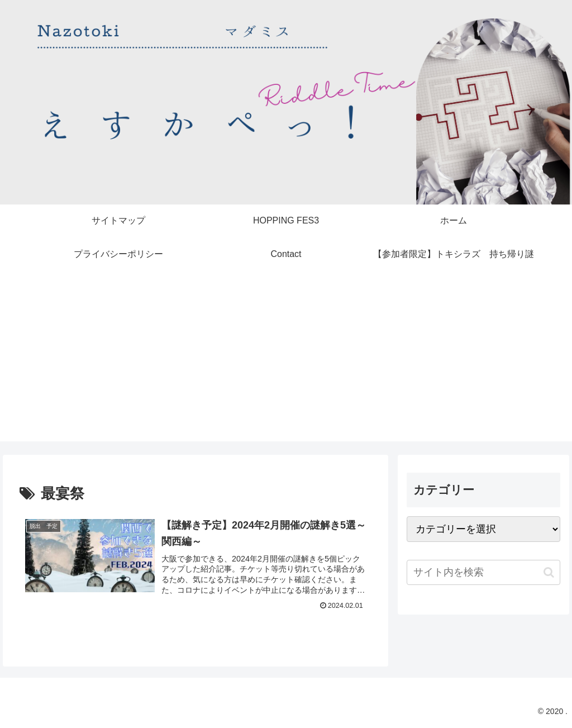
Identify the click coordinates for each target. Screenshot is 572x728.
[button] (549, 572)
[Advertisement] (286, 363)
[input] (483, 572)
